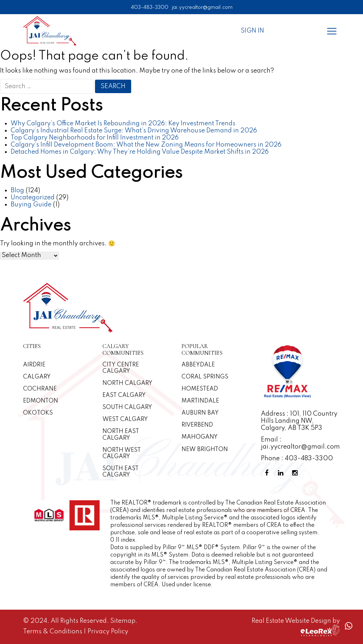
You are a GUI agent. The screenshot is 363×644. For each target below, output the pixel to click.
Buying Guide (31, 205)
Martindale (200, 401)
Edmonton (41, 401)
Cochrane (40, 389)
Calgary (37, 377)
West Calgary (125, 420)
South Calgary (127, 408)
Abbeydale (198, 365)
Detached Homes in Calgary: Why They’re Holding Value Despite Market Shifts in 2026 (140, 152)
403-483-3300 (150, 7)
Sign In (252, 31)
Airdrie (34, 365)
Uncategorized (33, 198)
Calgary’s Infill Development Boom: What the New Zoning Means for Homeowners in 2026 (146, 145)
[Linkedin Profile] (282, 473)
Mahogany (200, 437)
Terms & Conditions (53, 632)
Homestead (200, 389)
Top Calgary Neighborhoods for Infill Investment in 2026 (95, 138)
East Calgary (124, 395)
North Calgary (127, 383)
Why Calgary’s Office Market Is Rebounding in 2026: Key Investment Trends (123, 124)
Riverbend (197, 425)
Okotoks (38, 413)
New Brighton (205, 450)
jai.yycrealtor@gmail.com (202, 7)
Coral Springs (205, 377)
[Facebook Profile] (268, 473)
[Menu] (332, 31)
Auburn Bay (200, 413)
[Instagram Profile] (296, 473)
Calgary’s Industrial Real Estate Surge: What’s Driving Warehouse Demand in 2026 (134, 131)
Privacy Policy (108, 632)
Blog (17, 190)
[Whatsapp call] (348, 626)
